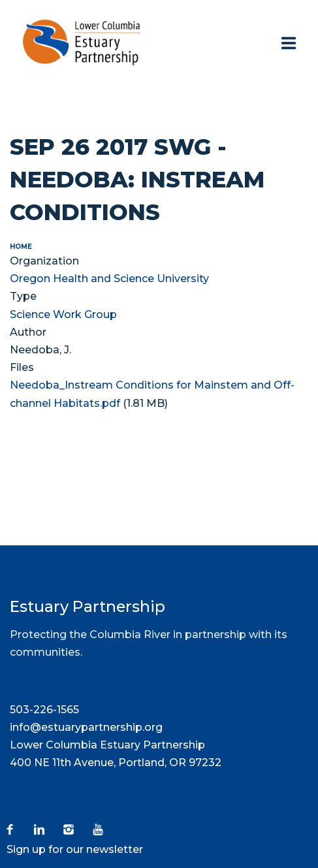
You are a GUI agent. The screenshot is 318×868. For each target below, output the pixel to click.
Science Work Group (63, 314)
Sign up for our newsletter (75, 849)
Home (21, 247)
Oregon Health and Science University (109, 279)
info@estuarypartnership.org (86, 727)
